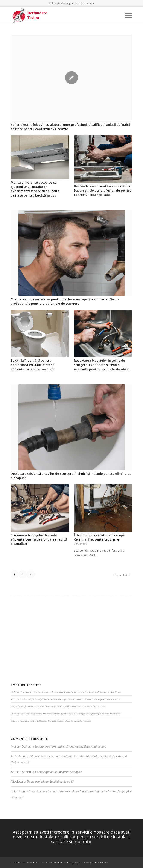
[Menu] (126, 15)
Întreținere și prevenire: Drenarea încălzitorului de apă (71, 747)
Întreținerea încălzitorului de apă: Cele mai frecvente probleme (100, 537)
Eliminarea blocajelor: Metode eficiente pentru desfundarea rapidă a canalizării (39, 539)
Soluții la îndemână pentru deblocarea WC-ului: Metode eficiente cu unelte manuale (33, 365)
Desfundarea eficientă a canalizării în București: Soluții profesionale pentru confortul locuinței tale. (103, 190)
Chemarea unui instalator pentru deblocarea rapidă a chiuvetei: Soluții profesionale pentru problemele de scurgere (65, 301)
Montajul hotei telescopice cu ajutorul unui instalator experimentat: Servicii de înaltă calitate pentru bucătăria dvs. (35, 189)
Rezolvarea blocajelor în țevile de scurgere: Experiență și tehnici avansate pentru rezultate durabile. (102, 365)
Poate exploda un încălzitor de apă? (58, 772)
